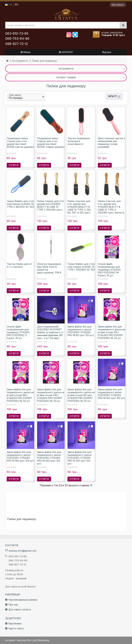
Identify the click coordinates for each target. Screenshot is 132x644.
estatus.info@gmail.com (23, 551)
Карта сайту (16, 628)
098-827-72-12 (17, 44)
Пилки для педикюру (44, 61)
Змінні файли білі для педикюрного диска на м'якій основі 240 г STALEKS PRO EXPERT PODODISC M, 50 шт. (51, 395)
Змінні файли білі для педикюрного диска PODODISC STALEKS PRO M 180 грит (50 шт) (20, 456)
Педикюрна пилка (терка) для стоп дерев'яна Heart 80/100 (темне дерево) (51, 143)
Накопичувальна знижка (23, 600)
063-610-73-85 (17, 34)
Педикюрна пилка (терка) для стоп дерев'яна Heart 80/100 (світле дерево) (21, 143)
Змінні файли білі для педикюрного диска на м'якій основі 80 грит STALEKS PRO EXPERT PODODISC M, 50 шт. (81, 395)
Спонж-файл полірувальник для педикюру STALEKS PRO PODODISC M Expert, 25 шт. (109, 270)
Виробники (15, 623)
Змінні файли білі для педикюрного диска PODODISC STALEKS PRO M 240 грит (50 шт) (49, 458)
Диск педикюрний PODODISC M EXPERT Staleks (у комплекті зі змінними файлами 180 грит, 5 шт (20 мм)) (50, 332)
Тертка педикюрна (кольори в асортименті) (79, 141)
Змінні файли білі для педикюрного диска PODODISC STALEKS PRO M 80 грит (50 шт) (81, 331)
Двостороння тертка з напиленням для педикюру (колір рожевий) (111, 143)
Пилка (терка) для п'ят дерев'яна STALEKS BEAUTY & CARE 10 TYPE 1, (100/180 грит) (51, 205)
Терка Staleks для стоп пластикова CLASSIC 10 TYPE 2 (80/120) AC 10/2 (20, 204)
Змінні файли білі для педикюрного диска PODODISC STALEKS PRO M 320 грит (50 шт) (80, 458)
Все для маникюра (66, 14)
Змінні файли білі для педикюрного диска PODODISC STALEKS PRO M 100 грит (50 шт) (112, 394)
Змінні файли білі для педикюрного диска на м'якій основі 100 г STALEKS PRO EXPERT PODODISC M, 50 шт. (111, 332)
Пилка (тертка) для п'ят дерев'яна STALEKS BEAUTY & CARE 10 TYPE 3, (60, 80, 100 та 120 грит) (79, 207)
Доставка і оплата (20, 609)
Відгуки (107, 52)
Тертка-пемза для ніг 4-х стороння (19, 265)
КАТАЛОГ (66, 52)
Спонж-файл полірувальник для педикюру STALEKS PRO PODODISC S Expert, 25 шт (18, 332)
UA (9, 4)
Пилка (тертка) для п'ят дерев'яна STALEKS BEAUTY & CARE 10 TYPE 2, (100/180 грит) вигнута (111, 207)
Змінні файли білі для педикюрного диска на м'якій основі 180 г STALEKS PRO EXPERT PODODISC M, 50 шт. (20, 395)
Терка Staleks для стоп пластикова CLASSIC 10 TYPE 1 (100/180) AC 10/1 (81, 267)
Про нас (13, 605)
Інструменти (20, 61)
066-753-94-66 (17, 39)
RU (16, 4)
